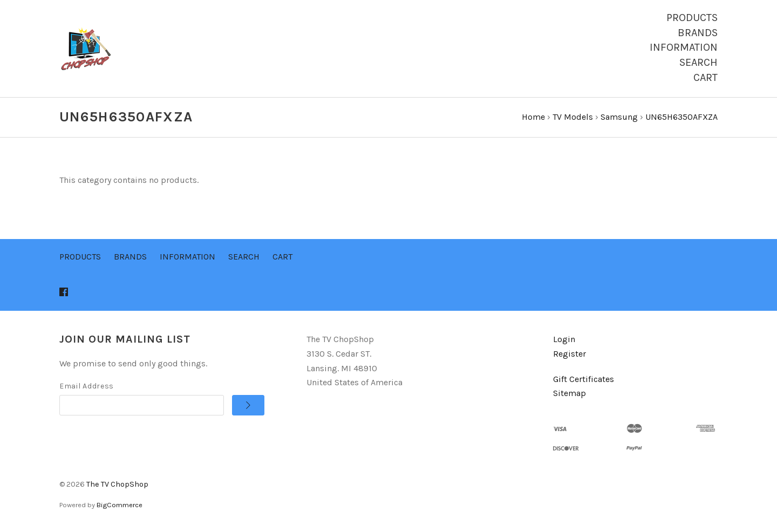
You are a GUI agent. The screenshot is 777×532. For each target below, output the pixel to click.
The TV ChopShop (117, 484)
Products (692, 18)
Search (698, 62)
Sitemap (570, 393)
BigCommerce (120, 505)
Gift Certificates (584, 379)
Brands (698, 33)
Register (570, 354)
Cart (706, 77)
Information (684, 47)
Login (564, 339)
